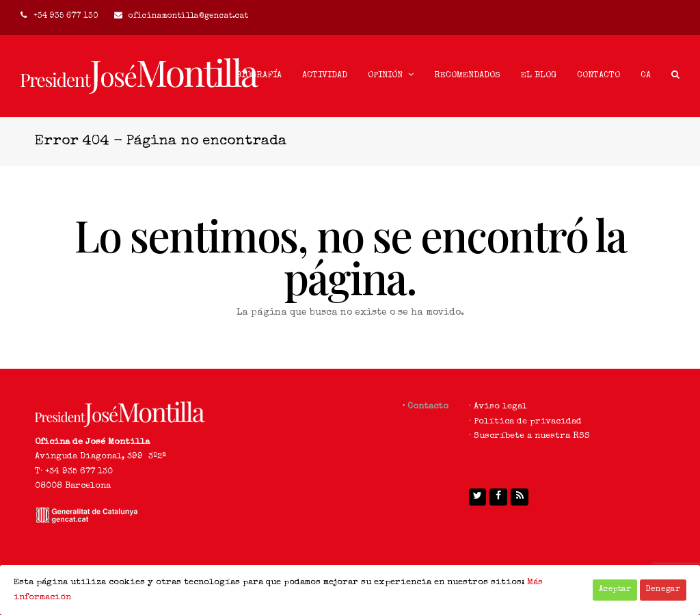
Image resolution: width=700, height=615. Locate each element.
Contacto (428, 407)
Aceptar (615, 590)
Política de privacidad (528, 422)
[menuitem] (646, 76)
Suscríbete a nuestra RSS (532, 436)
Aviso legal (500, 407)
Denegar (663, 590)
